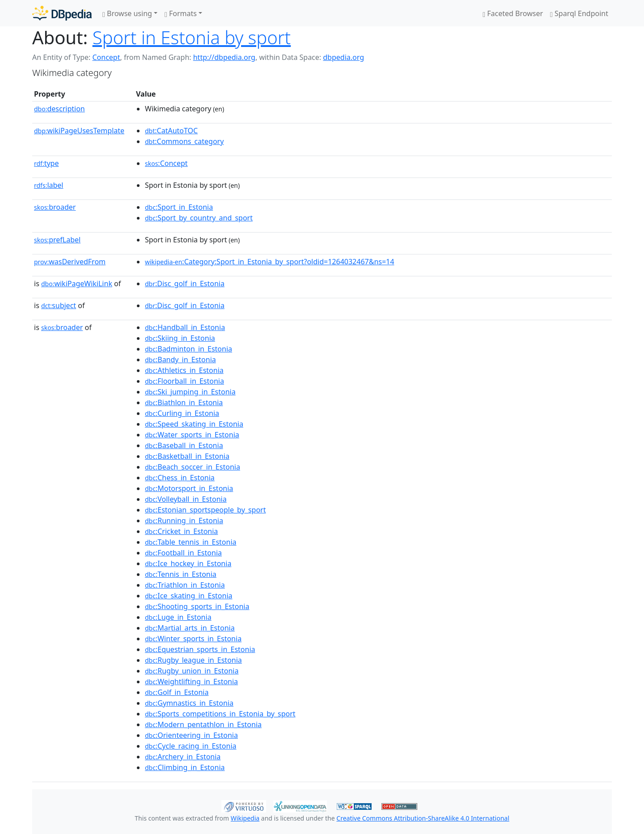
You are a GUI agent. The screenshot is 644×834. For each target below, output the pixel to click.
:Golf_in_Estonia (177, 692)
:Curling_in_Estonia (182, 413)
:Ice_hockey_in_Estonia (188, 563)
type (47, 163)
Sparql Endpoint (579, 13)
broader (55, 207)
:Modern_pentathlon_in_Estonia (203, 724)
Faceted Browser (513, 13)
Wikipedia (245, 818)
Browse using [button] (127, 13)
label (49, 185)
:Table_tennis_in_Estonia (191, 542)
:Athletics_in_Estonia (184, 370)
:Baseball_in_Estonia (184, 445)
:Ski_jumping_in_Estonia (190, 392)
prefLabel (57, 240)
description (59, 109)
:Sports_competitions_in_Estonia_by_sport (220, 714)
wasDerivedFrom (70, 262)
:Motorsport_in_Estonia (189, 488)
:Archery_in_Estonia (183, 757)
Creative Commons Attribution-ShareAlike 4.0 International (423, 818)
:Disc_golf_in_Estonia (185, 284)
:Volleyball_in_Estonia (186, 499)
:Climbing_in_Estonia (185, 767)
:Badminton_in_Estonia (189, 349)
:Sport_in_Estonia (179, 207)
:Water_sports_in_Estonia (192, 435)
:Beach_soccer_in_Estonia (193, 467)
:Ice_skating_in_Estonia (189, 596)
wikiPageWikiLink (77, 284)
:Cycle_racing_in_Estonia (191, 746)
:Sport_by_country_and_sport (199, 218)
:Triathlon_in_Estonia (185, 585)
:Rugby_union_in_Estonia (192, 671)
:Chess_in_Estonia (180, 478)
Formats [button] (181, 13)
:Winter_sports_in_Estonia (193, 639)
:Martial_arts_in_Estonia (190, 628)
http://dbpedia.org (224, 57)
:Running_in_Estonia (184, 521)
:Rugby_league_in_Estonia (193, 660)
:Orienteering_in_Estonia (191, 735)
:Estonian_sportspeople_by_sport (205, 510)
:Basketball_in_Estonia (187, 456)
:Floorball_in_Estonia (184, 381)
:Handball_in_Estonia (185, 327)
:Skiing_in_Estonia (180, 338)
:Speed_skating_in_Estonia (194, 424)
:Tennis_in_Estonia (181, 574)
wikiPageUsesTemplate (79, 131)
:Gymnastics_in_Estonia (189, 703)
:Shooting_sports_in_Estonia (197, 606)
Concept (106, 57)
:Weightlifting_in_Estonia (191, 682)
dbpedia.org (343, 57)
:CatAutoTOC (171, 131)
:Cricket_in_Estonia (181, 531)
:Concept (166, 163)
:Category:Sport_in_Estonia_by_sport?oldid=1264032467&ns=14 (269, 262)
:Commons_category (184, 141)
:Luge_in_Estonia (178, 617)
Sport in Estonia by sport (192, 37)
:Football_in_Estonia (183, 553)
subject (59, 305)
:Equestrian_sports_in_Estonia (200, 649)
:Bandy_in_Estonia (180, 360)
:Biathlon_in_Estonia (184, 402)
